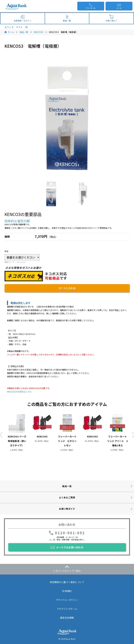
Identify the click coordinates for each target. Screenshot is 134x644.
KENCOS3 (39, 32)
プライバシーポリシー (67, 600)
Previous (2, 435)
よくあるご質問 (67, 497)
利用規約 (67, 591)
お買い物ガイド (67, 509)
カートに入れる (67, 288)
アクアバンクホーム (67, 609)
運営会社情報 (67, 618)
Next (132, 435)
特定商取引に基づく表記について (67, 582)
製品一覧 (24, 32)
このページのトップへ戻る (67, 571)
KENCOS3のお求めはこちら (19, 392)
